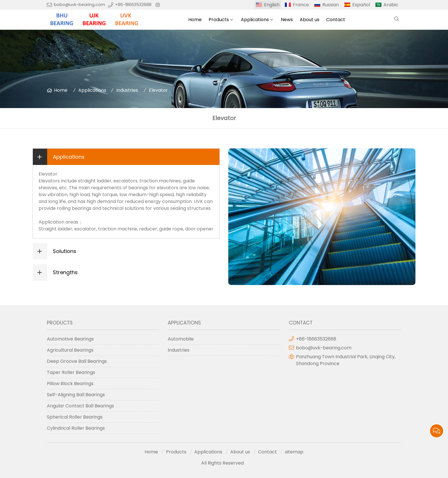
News (287, 20)
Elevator (158, 90)
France (301, 5)
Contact (336, 20)
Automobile (181, 339)
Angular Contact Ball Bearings (80, 406)
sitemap (294, 452)
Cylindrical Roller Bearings (76, 428)
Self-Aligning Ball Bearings (76, 395)
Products (219, 20)
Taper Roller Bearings (71, 372)
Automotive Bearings (70, 339)
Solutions (65, 251)
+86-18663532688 (133, 5)
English (272, 5)
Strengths (65, 272)
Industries (127, 90)
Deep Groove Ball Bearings (77, 361)
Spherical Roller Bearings (75, 417)
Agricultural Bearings (70, 350)
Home (195, 20)
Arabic (391, 5)
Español (361, 5)
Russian (331, 5)
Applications (255, 20)
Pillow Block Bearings (70, 384)
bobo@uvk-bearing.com (80, 5)
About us (310, 20)
